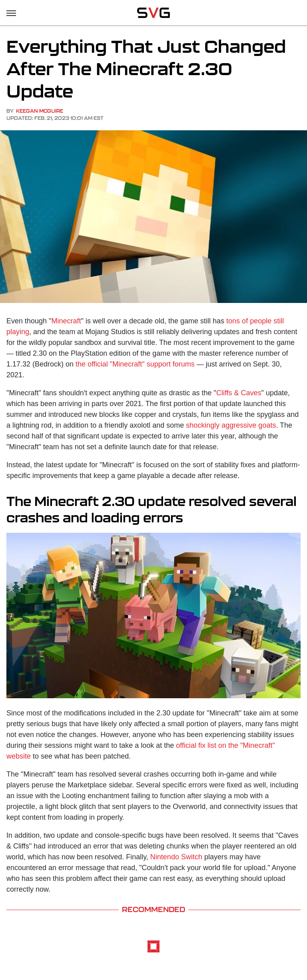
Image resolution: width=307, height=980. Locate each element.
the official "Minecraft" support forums (135, 364)
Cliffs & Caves (239, 393)
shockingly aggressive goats (231, 425)
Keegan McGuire (40, 111)
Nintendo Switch (176, 857)
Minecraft (66, 321)
